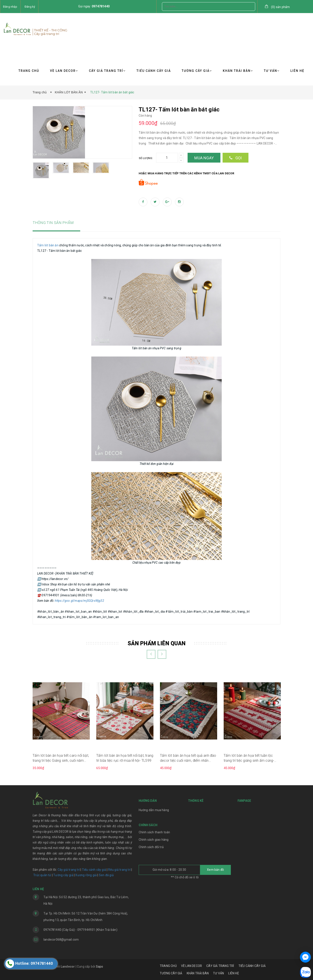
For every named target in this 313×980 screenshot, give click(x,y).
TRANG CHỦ (29, 71)
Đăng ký (30, 7)
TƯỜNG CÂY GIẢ (197, 71)
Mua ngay (204, 158)
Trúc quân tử (42, 875)
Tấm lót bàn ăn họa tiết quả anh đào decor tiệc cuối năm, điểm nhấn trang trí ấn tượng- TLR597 (188, 758)
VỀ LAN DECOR (64, 71)
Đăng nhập (10, 7)
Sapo (100, 967)
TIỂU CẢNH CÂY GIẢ (154, 71)
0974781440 (101, 6)
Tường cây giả (63, 875)
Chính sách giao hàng (154, 840)
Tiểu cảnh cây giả (94, 870)
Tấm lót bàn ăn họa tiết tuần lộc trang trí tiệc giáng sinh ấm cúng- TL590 (249, 758)
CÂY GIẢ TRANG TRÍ (107, 71)
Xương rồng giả (86, 875)
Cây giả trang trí (69, 870)
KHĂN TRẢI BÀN (238, 71)
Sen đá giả (106, 875)
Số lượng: (146, 158)
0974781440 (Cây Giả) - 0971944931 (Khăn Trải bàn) (80, 930)
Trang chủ (41, 92)
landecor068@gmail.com (61, 940)
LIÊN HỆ (297, 71)
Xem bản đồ (215, 870)
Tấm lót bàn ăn (48, 245)
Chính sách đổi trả (151, 847)
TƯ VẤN (272, 71)
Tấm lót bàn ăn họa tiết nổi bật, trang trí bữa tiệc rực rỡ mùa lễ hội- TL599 (125, 758)
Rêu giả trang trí (119, 870)
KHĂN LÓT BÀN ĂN (69, 92)
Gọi (236, 158)
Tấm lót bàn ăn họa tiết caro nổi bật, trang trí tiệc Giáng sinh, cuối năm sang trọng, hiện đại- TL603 (61, 758)
